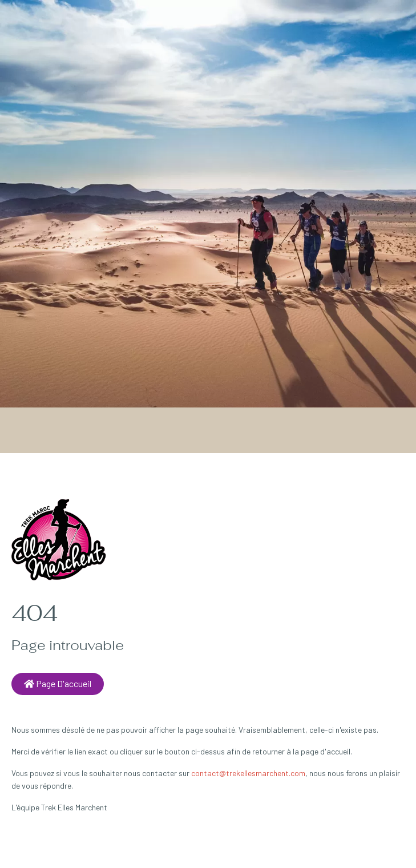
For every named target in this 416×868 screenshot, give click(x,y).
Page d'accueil (58, 683)
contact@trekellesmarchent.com (248, 773)
